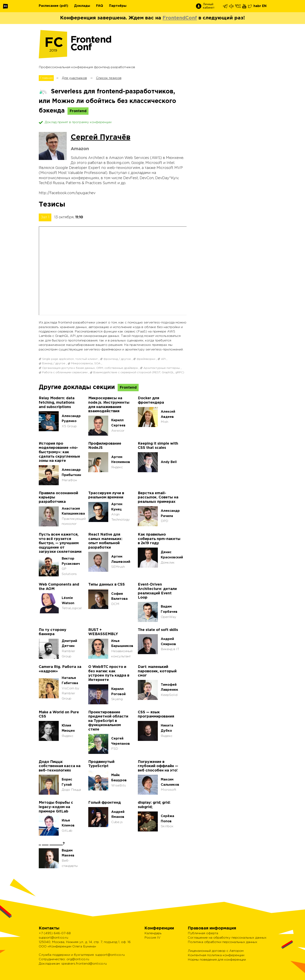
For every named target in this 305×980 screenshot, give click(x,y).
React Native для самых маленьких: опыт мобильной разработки (105, 541)
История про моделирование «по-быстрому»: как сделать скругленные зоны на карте (59, 452)
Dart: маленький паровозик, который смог (157, 671)
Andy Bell (169, 462)
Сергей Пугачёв (101, 138)
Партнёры (118, 6)
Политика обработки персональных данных (223, 942)
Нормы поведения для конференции (217, 960)
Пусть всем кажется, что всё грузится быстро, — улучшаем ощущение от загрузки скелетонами (60, 543)
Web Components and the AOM (59, 587)
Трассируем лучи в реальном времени (106, 495)
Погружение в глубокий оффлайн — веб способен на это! (158, 766)
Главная (46, 78)
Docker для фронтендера (151, 400)
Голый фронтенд (105, 803)
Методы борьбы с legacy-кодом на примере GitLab (56, 807)
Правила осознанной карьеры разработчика (58, 497)
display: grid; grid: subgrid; (154, 805)
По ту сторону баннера (53, 632)
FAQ (100, 6)
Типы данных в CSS (107, 585)
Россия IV (152, 938)
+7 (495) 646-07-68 (55, 933)
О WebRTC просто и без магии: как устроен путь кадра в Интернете (109, 673)
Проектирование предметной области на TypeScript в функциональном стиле (108, 721)
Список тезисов (109, 78)
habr (257, 6)
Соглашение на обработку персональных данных (227, 938)
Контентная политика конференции (216, 955)
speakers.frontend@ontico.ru (84, 964)
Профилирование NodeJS (105, 446)
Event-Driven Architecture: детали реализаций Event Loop (157, 591)
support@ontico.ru (53, 938)
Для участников (74, 78)
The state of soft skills (158, 630)
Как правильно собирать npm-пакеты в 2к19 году (159, 539)
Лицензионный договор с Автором (216, 951)
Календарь (153, 933)
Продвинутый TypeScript (101, 764)
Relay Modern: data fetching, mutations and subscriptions (57, 403)
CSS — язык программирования (156, 715)
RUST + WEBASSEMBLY (103, 632)
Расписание (49, 6)
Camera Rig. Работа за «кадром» (60, 669)
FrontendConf (180, 18)
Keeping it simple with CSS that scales (158, 446)
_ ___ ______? (52, 844)
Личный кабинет (209, 6)
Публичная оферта (203, 933)
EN (264, 6)
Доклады (82, 6)
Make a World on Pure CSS (59, 715)
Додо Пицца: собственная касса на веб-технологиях (60, 766)
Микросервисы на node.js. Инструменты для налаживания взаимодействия (109, 405)
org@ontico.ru (78, 959)
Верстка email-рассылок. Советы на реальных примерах (158, 497)
